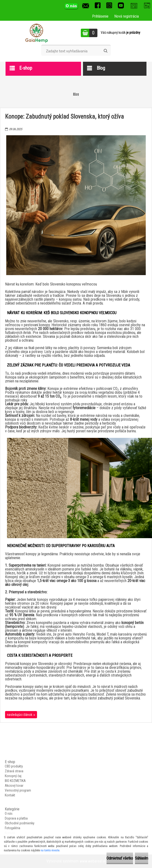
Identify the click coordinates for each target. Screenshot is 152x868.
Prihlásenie (100, 16)
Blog (76, 94)
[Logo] (36, 33)
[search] (105, 51)
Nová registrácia (127, 16)
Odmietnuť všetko (120, 858)
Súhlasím (142, 858)
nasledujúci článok (20, 715)
